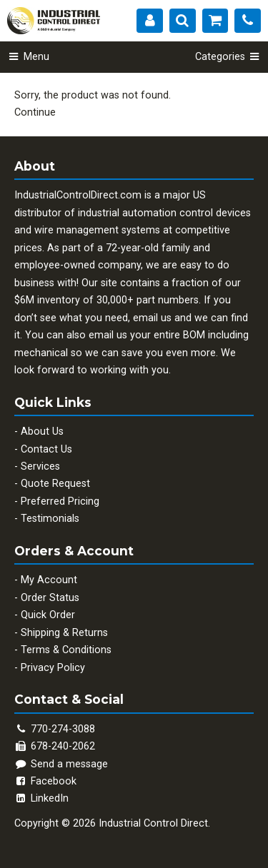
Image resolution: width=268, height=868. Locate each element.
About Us (42, 432)
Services (40, 466)
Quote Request (55, 484)
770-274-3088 (63, 729)
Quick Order (48, 615)
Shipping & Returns (64, 633)
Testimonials (50, 519)
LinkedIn (41, 798)
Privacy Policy (53, 668)
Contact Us (46, 449)
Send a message (61, 764)
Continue (35, 112)
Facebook (45, 781)
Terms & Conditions (66, 650)
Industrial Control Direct (153, 823)
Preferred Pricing (60, 501)
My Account (49, 580)
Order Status (50, 598)
